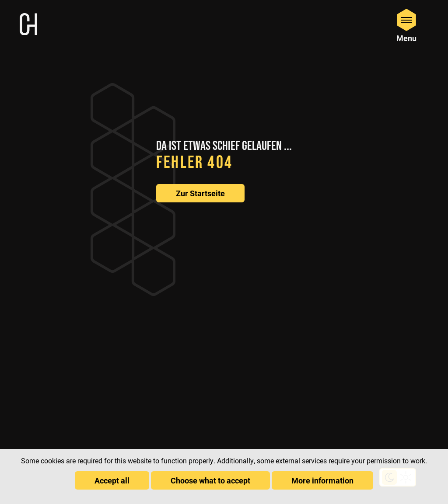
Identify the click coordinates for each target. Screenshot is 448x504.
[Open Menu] (406, 25)
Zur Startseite (200, 193)
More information (322, 480)
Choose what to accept (210, 480)
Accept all (112, 480)
